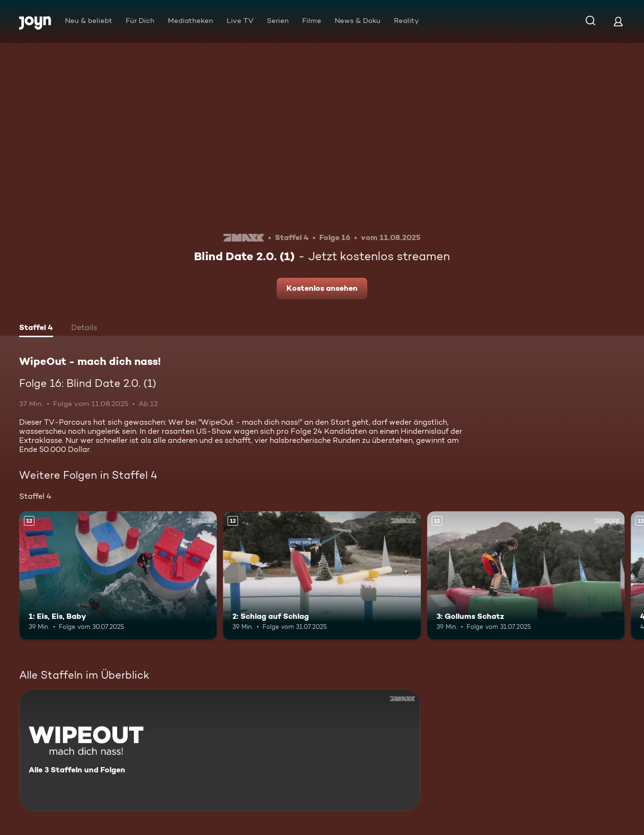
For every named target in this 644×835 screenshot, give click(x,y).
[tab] (36, 329)
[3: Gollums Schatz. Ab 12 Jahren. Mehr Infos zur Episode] (526, 576)
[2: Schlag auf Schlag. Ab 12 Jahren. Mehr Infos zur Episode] (322, 576)
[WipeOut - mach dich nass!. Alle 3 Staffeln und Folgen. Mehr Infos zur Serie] (220, 750)
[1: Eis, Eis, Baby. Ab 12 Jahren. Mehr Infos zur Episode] (118, 576)
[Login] (618, 21)
